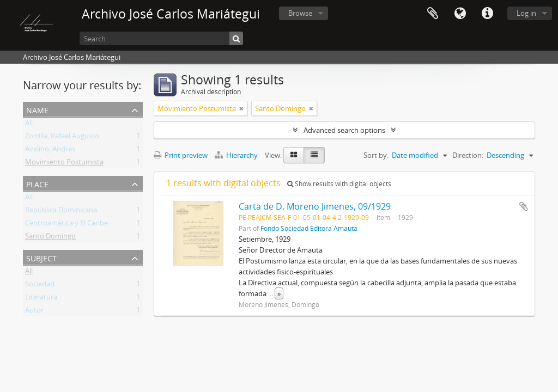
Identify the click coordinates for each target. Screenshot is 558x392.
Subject (41, 257)
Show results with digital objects (339, 184)
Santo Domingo (50, 238)
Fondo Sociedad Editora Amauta (309, 228)
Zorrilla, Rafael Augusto (62, 138)
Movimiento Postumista (64, 164)
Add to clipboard (524, 206)
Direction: (468, 155)
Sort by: (376, 155)
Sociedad (40, 286)
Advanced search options (344, 130)
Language (460, 14)
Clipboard (433, 14)
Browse (300, 13)
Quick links (487, 14)
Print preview (181, 155)
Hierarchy (237, 155)
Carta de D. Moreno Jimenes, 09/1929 (315, 206)
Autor (34, 312)
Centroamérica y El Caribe (66, 225)
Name (37, 109)
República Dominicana (61, 212)
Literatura (41, 299)
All (29, 125)
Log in (526, 13)
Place (37, 183)
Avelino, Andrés (50, 151)
